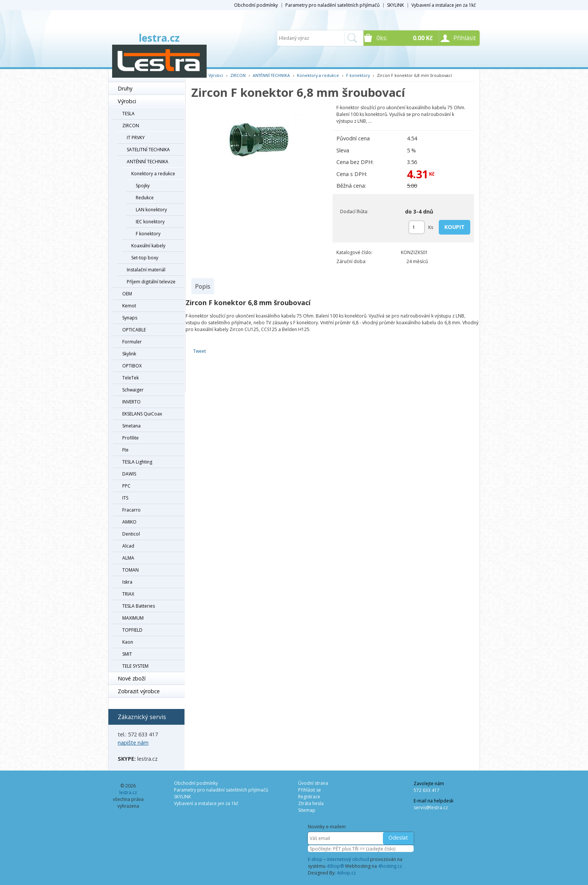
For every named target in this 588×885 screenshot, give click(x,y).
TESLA (128, 114)
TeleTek (130, 378)
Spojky (143, 186)
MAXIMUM (133, 618)
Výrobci (127, 101)
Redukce (145, 198)
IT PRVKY (136, 138)
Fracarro (131, 510)
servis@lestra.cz (431, 807)
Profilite (130, 438)
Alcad (128, 546)
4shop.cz (346, 873)
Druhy (125, 88)
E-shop (315, 859)
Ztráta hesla (311, 803)
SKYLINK (395, 5)
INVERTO (131, 402)
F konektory (148, 234)
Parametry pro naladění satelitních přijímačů (332, 5)
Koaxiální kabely (148, 246)
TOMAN (130, 570)
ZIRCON (131, 126)
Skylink (129, 354)
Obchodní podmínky (256, 5)
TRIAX (128, 594)
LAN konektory (151, 210)
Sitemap (307, 810)
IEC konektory (150, 222)
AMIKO (129, 522)
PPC (126, 486)
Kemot (129, 306)
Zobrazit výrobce (139, 691)
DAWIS (129, 474)
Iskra (127, 582)
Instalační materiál (146, 270)
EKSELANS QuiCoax (142, 414)
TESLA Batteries (139, 606)
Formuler (132, 342)
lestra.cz (159, 38)
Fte (125, 450)
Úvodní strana (313, 783)
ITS (125, 498)
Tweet (199, 351)
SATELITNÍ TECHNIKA (148, 150)
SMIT (127, 654)
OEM (127, 294)
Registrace (309, 797)
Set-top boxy (145, 258)
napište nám (133, 743)
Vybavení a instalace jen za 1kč (444, 5)
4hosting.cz (390, 866)
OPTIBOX (132, 366)
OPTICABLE (134, 330)
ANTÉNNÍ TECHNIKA (148, 162)
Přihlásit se (310, 790)
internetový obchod (348, 859)
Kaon (128, 642)
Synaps (130, 318)
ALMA (128, 558)
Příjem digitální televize (151, 282)
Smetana (131, 426)
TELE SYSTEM (135, 666)
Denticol (131, 534)
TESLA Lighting (137, 462)
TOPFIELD (132, 630)
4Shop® (335, 866)
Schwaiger (133, 390)
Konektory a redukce (153, 174)
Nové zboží (132, 678)
